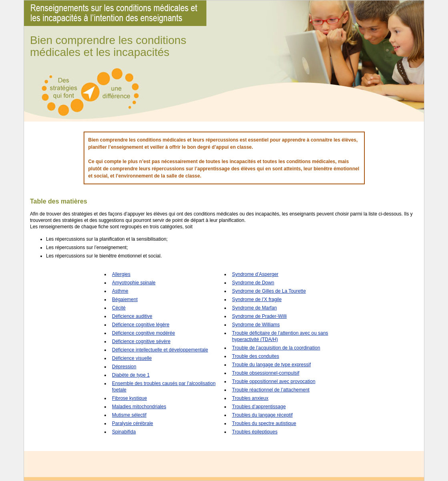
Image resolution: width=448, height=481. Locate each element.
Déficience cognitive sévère (141, 341)
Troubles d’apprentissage (259, 407)
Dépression (124, 367)
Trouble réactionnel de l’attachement (271, 390)
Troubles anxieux (250, 398)
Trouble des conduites (256, 356)
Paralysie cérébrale (133, 423)
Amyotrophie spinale (134, 283)
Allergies (121, 274)
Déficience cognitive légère (141, 325)
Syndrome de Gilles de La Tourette (269, 291)
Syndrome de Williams (256, 325)
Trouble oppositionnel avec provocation (274, 381)
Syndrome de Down (253, 283)
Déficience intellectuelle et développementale (160, 350)
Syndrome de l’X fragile (257, 299)
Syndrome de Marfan (254, 308)
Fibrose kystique (129, 398)
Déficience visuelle (132, 358)
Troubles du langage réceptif (262, 415)
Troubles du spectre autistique (264, 423)
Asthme (120, 291)
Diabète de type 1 (131, 375)
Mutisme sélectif (129, 415)
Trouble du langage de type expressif (271, 365)
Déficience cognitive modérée (143, 333)
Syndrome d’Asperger (255, 274)
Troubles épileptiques (255, 432)
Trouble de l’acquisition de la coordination (276, 348)
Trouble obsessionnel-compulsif (266, 373)
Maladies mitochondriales (139, 407)
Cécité (119, 308)
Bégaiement (125, 299)
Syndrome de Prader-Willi (259, 316)
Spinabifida (124, 432)
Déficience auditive (132, 316)
